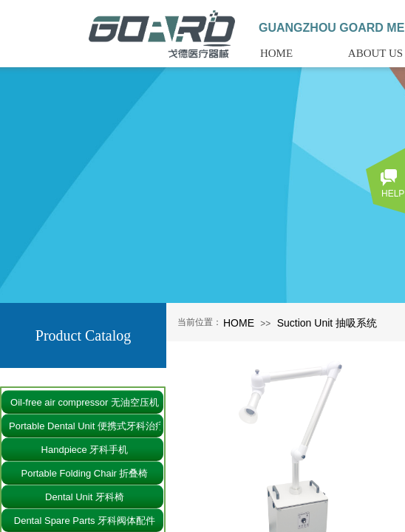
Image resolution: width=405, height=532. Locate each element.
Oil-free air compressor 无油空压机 (85, 402)
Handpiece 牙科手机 (85, 450)
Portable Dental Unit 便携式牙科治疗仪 (85, 426)
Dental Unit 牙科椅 (85, 497)
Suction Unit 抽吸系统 (327, 323)
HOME (239, 323)
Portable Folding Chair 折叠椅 (85, 473)
